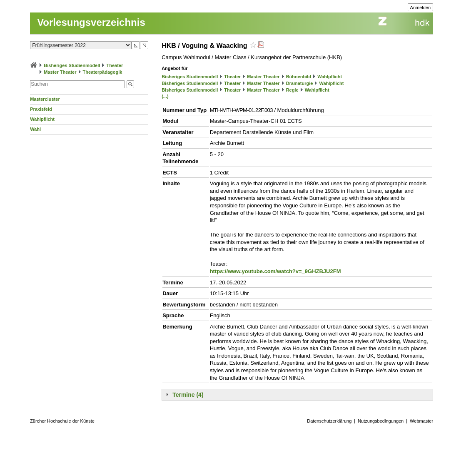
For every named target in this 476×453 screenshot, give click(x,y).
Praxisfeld (41, 109)
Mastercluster (45, 99)
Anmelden (421, 7)
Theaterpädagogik (103, 72)
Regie (292, 90)
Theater (115, 65)
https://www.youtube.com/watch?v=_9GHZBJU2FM (275, 271)
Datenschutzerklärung (329, 421)
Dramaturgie (300, 83)
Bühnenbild (299, 77)
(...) (165, 96)
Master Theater (60, 72)
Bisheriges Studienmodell (72, 65)
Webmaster (421, 421)
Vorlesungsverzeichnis (91, 22)
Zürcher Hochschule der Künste (62, 421)
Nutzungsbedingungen (381, 421)
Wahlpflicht (42, 119)
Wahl (35, 129)
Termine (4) (188, 395)
